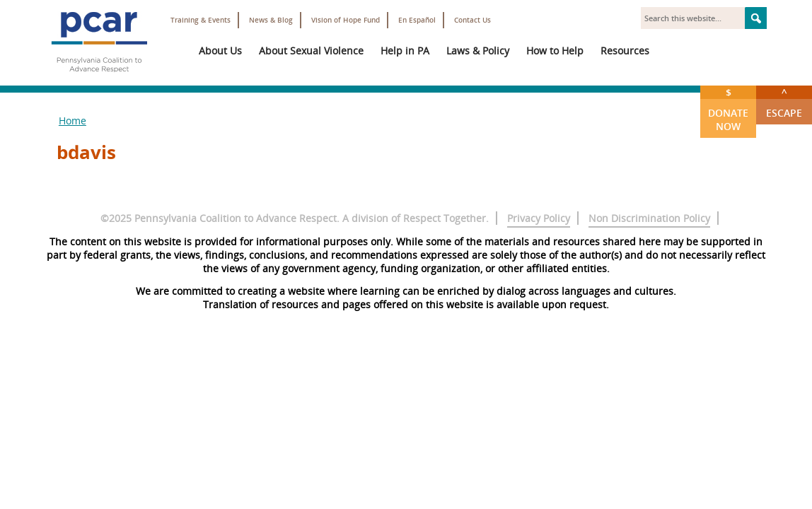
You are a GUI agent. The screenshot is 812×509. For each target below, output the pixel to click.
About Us (220, 51)
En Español (417, 20)
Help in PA (405, 51)
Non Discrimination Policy (649, 218)
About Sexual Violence (311, 51)
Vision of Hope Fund (346, 20)
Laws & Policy (478, 51)
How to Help (555, 51)
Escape (784, 103)
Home (72, 121)
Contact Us (472, 20)
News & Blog (271, 20)
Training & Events (201, 20)
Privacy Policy (539, 218)
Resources (625, 51)
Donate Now (728, 109)
